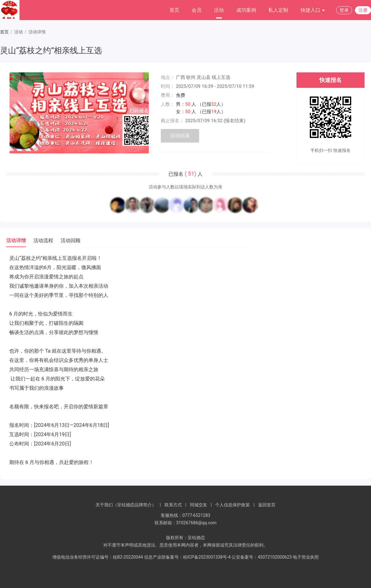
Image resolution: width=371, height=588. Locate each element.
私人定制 (278, 10)
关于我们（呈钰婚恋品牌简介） (126, 505)
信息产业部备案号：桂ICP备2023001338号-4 (187, 557)
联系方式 (173, 505)
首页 (174, 10)
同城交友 (198, 505)
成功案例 (246, 10)
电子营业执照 (306, 557)
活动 (219, 10)
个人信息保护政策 (232, 505)
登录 (344, 10)
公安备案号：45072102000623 (262, 557)
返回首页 (267, 505)
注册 (363, 10)
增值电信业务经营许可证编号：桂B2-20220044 (98, 557)
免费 (181, 95)
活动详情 (16, 240)
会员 (197, 10)
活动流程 (43, 240)
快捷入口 (313, 10)
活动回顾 (70, 240)
